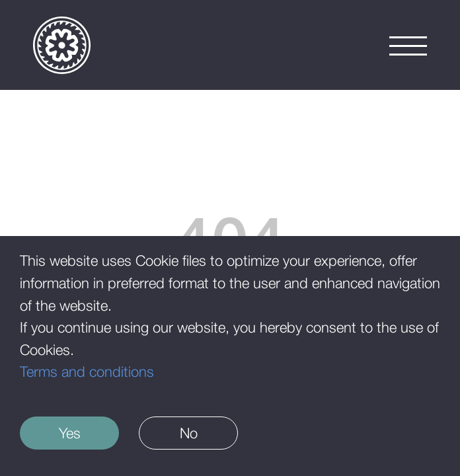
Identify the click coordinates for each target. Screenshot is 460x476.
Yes (70, 433)
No (189, 433)
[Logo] (62, 45)
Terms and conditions (87, 372)
